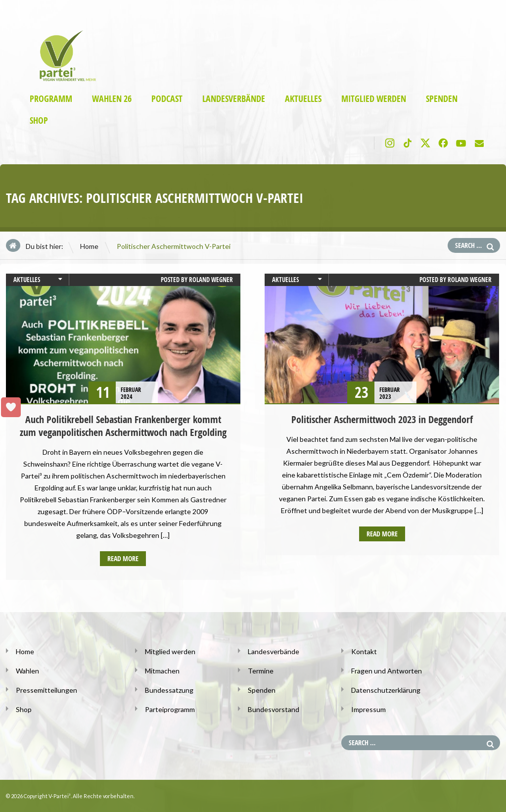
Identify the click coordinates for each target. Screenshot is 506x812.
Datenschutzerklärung (386, 690)
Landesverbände (234, 99)
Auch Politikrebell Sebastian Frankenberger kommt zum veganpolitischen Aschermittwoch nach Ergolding (123, 426)
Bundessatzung (169, 690)
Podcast (167, 99)
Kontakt (364, 651)
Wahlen (27, 671)
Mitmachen (162, 671)
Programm (51, 99)
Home (89, 246)
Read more (123, 558)
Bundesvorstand (274, 709)
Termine (261, 671)
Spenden (442, 99)
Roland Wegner (211, 280)
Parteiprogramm (170, 709)
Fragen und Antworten (387, 671)
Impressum (368, 709)
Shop (39, 120)
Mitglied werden (374, 99)
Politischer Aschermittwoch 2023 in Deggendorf (382, 419)
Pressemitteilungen (46, 690)
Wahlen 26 (112, 99)
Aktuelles (303, 99)
